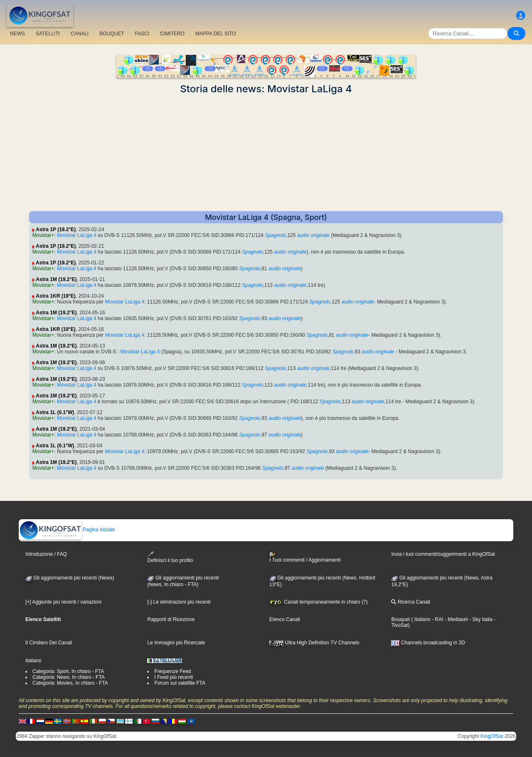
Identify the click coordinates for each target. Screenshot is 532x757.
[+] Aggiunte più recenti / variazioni (63, 602)
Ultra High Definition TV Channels (314, 643)
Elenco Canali (285, 619)
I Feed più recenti (174, 677)
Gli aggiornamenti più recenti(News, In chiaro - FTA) (183, 581)
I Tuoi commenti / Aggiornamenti (305, 557)
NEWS (17, 34)
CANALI (80, 34)
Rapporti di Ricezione (171, 619)
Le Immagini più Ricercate (176, 643)
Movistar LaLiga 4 (77, 235)
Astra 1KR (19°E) (56, 296)
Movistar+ (43, 235)
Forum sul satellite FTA (180, 683)
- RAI (437, 619)
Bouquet (400, 619)
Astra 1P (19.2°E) (56, 229)
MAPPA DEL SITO (216, 34)
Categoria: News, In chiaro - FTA (69, 677)
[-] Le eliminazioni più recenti (179, 602)
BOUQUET (112, 34)
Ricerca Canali (410, 602)
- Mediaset (455, 619)
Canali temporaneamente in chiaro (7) (319, 602)
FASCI (142, 34)
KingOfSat (492, 736)
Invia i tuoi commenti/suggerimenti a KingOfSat (443, 554)
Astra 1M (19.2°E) (56, 279)
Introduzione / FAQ (46, 554)
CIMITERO (172, 34)
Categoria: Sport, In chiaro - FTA (68, 671)
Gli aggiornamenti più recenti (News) (70, 578)
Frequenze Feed (172, 671)
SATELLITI (48, 34)
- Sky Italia (480, 619)
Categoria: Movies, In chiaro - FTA (70, 683)
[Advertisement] (266, 153)
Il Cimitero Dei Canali (49, 643)
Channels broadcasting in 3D (428, 643)
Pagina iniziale (67, 530)
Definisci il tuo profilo (170, 557)
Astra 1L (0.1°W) (55, 412)
